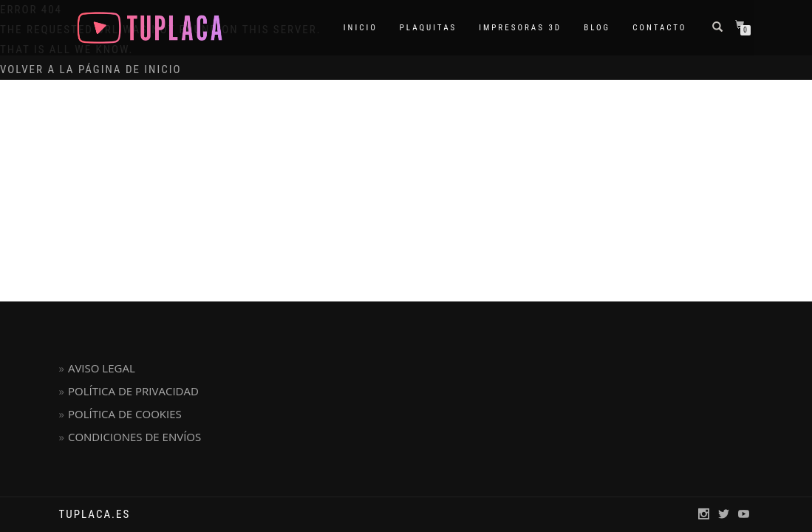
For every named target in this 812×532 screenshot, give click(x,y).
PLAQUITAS (428, 28)
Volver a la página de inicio (91, 69)
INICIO (361, 28)
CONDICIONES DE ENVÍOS (134, 437)
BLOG (597, 28)
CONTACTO (659, 28)
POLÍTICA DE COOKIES (125, 414)
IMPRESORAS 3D (520, 28)
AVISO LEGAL (102, 368)
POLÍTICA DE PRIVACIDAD (133, 391)
